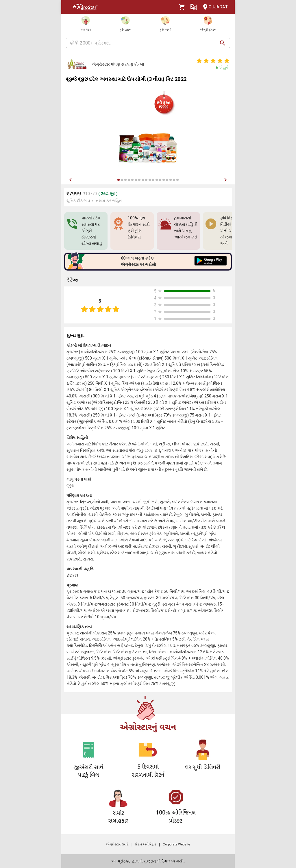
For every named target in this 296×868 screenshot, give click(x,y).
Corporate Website (176, 844)
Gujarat (214, 7)
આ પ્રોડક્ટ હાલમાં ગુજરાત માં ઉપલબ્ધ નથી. (148, 861)
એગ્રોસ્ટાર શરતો (117, 844)
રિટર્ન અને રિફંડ (146, 844)
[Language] (194, 7)
